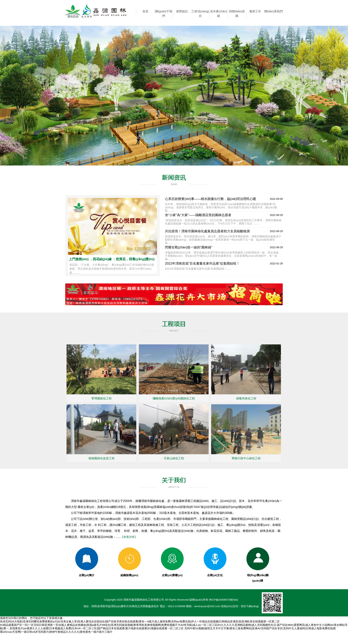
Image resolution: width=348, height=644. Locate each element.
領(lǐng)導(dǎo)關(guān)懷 (258, 575)
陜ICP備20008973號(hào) (223, 600)
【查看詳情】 (129, 537)
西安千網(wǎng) (250, 606)
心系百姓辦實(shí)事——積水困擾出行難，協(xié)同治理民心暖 (211, 199)
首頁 (145, 11)
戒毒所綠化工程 (246, 398)
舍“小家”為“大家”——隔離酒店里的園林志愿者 (198, 215)
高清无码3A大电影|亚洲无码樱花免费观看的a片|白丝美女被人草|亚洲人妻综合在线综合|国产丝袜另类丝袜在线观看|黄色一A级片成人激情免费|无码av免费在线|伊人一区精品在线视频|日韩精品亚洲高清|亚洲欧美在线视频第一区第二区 (140, 621)
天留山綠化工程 (174, 458)
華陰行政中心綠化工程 (246, 458)
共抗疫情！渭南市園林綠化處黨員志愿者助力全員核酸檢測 (207, 231)
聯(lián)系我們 (274, 11)
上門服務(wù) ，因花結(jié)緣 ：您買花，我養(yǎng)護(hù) (112, 259)
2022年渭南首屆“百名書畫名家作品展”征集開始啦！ (202, 263)
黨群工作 (255, 11)
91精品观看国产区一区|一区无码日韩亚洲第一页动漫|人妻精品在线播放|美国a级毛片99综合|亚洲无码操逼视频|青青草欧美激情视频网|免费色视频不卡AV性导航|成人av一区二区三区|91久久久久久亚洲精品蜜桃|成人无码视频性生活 (138, 625)
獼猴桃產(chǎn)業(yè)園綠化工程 (174, 398)
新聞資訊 (182, 11)
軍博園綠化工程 (101, 398)
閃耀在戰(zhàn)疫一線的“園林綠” (189, 247)
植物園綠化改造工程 (101, 458)
